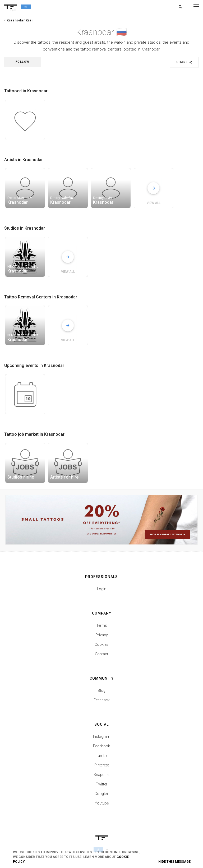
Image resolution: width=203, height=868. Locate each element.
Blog (102, 690)
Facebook (101, 746)
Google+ (101, 794)
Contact (101, 654)
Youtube (102, 803)
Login (102, 589)
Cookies (101, 644)
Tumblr (102, 756)
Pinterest (102, 765)
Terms (102, 625)
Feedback (102, 700)
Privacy (102, 635)
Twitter (102, 784)
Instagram (102, 737)
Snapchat (102, 775)
